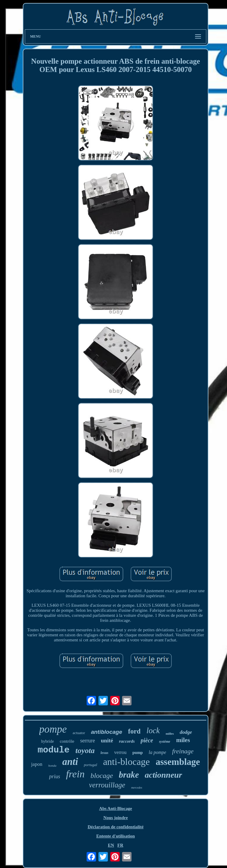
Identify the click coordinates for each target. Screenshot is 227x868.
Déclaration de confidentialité (115, 827)
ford (134, 731)
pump (138, 753)
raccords (127, 741)
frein (75, 774)
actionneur (163, 775)
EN (111, 845)
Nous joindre (116, 818)
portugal (91, 765)
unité (107, 740)
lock (153, 731)
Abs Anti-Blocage (115, 808)
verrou (120, 752)
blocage (102, 776)
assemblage (178, 762)
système (165, 742)
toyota (85, 751)
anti (70, 762)
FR (120, 845)
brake (129, 775)
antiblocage (107, 732)
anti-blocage (127, 762)
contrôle (67, 741)
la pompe (157, 752)
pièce (147, 740)
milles (170, 734)
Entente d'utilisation (116, 836)
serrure (87, 741)
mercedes (137, 788)
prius (55, 776)
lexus (104, 753)
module (53, 750)
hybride (47, 741)
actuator (79, 733)
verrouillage (107, 785)
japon (37, 764)
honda (52, 765)
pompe (53, 729)
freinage (183, 751)
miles (183, 740)
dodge (186, 732)
